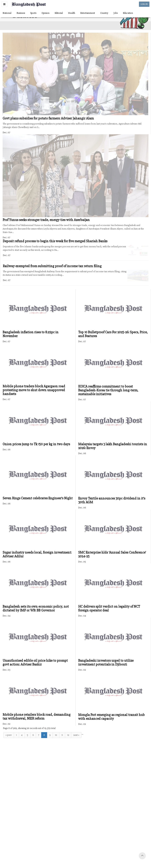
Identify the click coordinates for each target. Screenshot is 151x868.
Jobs (116, 13)
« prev (9, 735)
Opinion (45, 13)
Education (128, 13)
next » (76, 735)
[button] (4, 4)
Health (72, 13)
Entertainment (88, 13)
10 (56, 735)
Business (21, 13)
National (7, 13)
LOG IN (144, 4)
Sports (33, 13)
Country (104, 13)
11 (62, 735)
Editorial (59, 13)
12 (68, 735)
